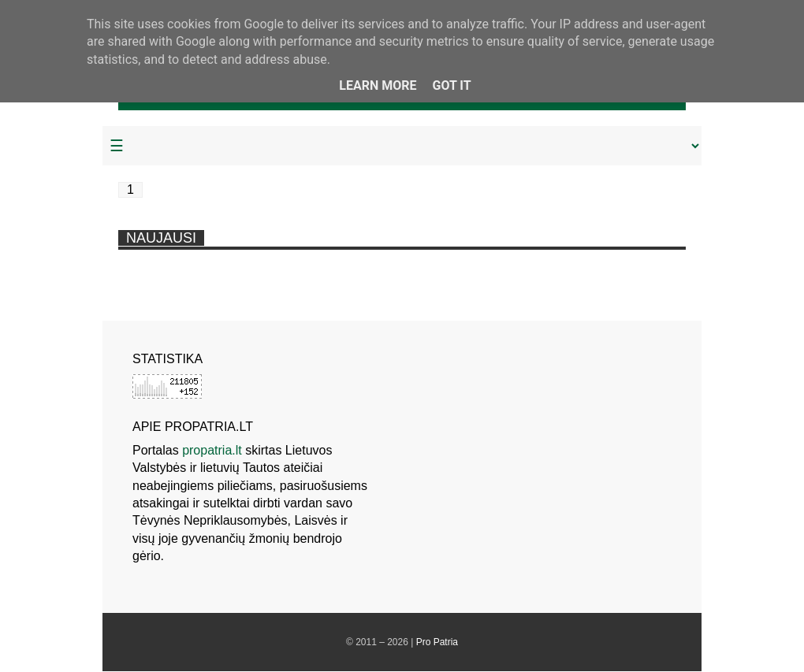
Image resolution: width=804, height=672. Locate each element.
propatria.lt (212, 450)
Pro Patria (437, 642)
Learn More (378, 85)
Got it (451, 85)
